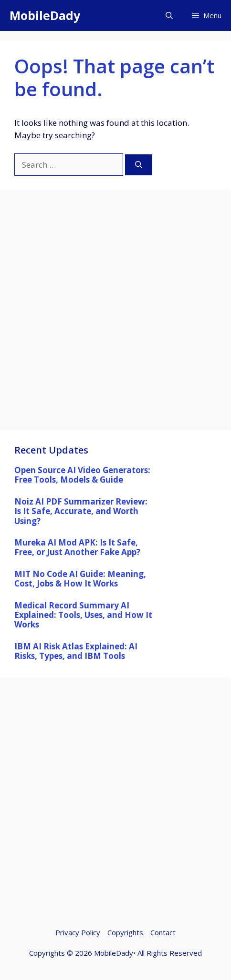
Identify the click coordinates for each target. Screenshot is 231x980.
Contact (163, 932)
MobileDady (45, 15)
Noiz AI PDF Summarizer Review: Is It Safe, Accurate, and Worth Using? (81, 511)
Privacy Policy (78, 932)
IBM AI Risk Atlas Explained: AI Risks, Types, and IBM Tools (76, 651)
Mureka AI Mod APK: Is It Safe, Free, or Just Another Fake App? (77, 547)
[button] (169, 15)
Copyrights (125, 932)
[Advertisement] (115, 315)
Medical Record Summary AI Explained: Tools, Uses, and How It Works (83, 615)
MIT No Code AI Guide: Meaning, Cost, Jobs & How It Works (80, 579)
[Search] (139, 165)
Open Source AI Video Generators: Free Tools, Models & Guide (82, 475)
